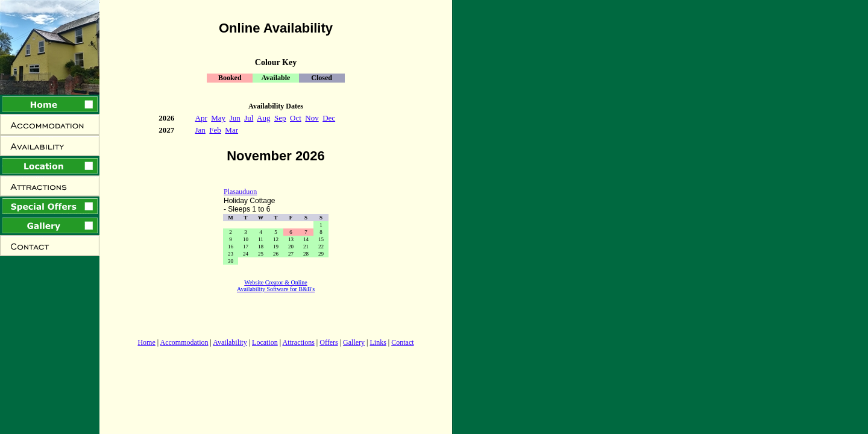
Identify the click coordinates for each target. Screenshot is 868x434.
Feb (215, 130)
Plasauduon (240, 192)
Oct (296, 118)
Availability (230, 342)
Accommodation (184, 342)
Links (378, 342)
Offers (329, 342)
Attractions (299, 342)
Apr (201, 118)
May (218, 118)
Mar (231, 130)
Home (146, 342)
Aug (263, 118)
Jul (249, 118)
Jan (200, 130)
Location (265, 342)
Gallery (354, 342)
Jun (235, 118)
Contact (402, 342)
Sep (280, 118)
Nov (312, 118)
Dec (329, 118)
